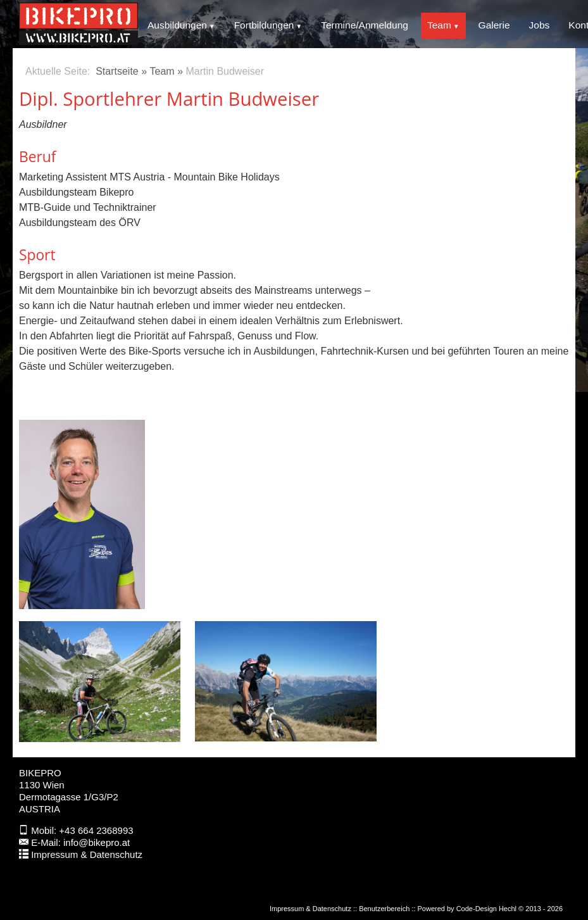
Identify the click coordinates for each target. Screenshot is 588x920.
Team (439, 25)
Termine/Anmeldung (365, 25)
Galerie (494, 25)
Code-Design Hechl (486, 909)
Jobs (540, 25)
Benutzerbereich (384, 909)
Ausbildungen (177, 25)
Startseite (117, 71)
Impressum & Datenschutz (87, 854)
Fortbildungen (264, 25)
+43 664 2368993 (96, 830)
